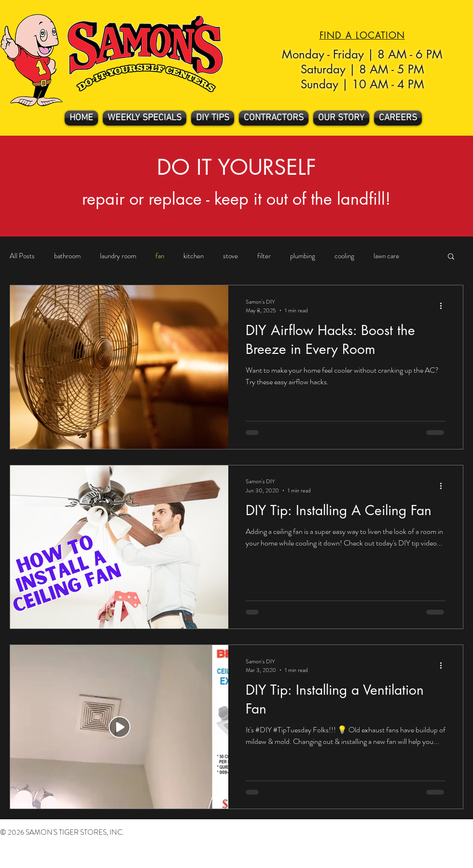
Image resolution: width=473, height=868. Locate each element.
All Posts (22, 256)
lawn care (386, 256)
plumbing (303, 256)
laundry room (118, 256)
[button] (451, 257)
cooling (344, 256)
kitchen (194, 256)
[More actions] (444, 306)
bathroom (67, 256)
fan (160, 256)
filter (264, 256)
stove (230, 256)
